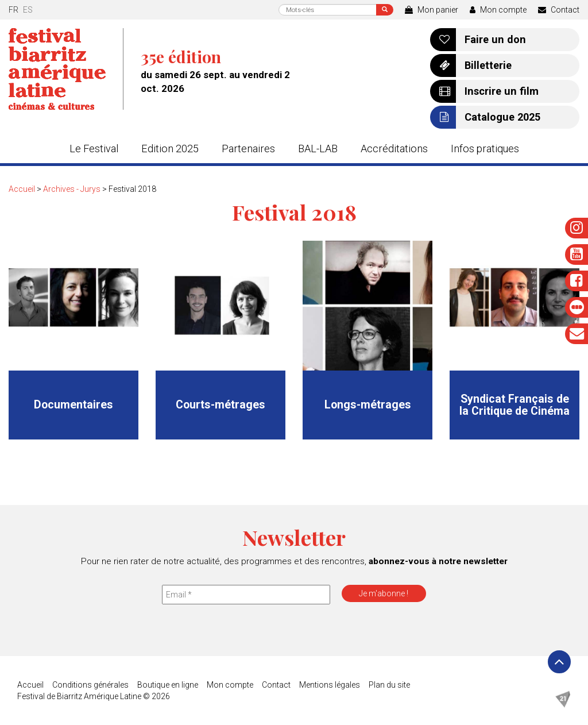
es (28, 10)
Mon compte (498, 10)
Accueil (22, 189)
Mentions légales (330, 685)
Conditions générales (90, 685)
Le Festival (94, 149)
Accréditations (394, 149)
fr (13, 10)
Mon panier (432, 10)
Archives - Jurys (72, 189)
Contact (559, 10)
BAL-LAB (318, 149)
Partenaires (248, 149)
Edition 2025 (170, 149)
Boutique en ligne (168, 685)
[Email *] (246, 595)
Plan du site (389, 685)
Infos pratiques (485, 149)
